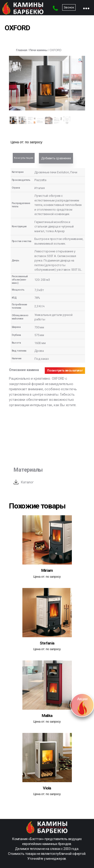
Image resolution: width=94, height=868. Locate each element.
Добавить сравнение (56, 158)
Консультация (24, 158)
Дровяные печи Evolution (52, 172)
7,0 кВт (39, 290)
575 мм (39, 335)
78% (37, 298)
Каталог (27, 482)
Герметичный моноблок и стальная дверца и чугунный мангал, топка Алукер (54, 227)
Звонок (69, 7)
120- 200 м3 (42, 280)
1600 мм (40, 343)
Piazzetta (40, 180)
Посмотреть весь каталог (65, 371)
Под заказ (42, 359)
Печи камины (38, 50)
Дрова (39, 351)
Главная (22, 50)
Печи (74, 172)
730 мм (39, 327)
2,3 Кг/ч (39, 306)
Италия (40, 188)
